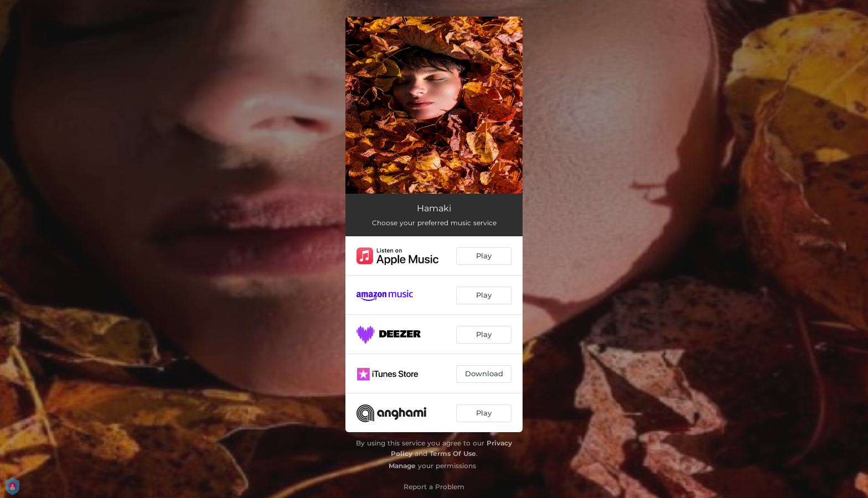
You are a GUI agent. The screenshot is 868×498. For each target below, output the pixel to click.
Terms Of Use (453, 453)
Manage (402, 466)
